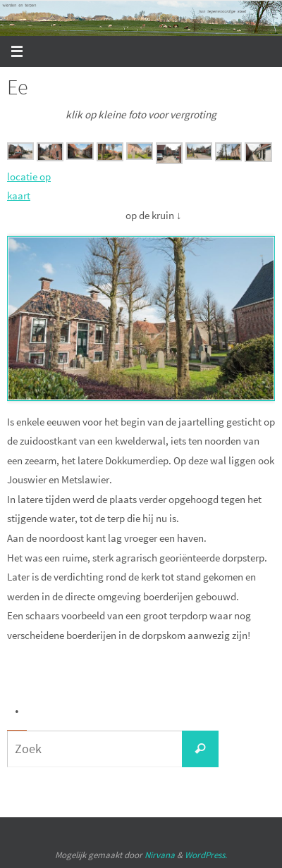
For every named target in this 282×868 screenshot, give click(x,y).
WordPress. (206, 855)
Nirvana (160, 855)
